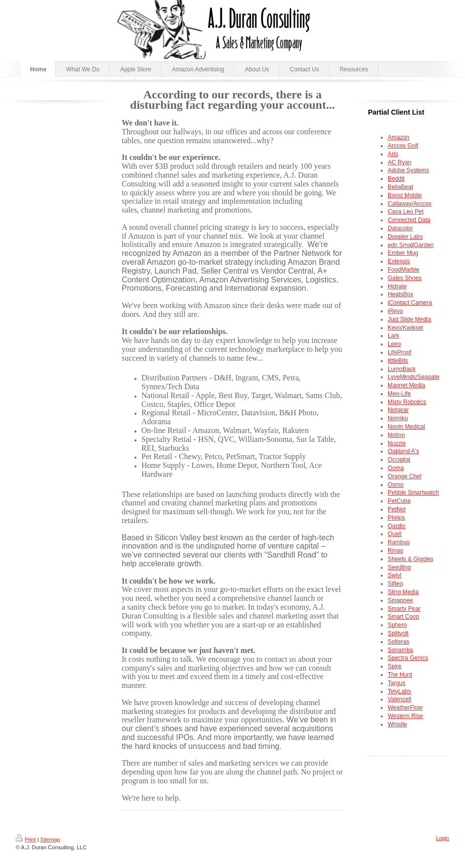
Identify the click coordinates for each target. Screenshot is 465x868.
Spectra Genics (408, 658)
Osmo (396, 485)
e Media (409, 319)
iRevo (395, 311)
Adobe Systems (408, 170)
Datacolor (400, 228)
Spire (395, 666)
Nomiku (398, 418)
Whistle (397, 724)
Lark (393, 336)
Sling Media (403, 592)
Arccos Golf (403, 146)
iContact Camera (410, 303)
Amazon (399, 137)
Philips (396, 518)
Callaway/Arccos (410, 204)
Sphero (397, 625)
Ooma (396, 468)
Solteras (399, 642)
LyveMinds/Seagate (414, 377)
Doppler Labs (405, 237)
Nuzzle (397, 443)
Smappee (400, 600)
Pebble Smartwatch (413, 493)
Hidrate (397, 286)
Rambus (399, 542)
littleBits (398, 361)
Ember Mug (403, 253)
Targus (397, 683)
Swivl (395, 575)
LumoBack (402, 369)
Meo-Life (399, 394)
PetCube (399, 501)
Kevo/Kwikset (405, 328)
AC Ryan (399, 162)
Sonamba (400, 650)
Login (443, 838)
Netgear (398, 410)
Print (26, 839)
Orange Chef (405, 476)
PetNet (397, 509)
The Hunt (400, 675)
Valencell (399, 699)
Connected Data (409, 220)
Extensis (399, 261)
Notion (396, 435)
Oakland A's (403, 451)
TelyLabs (399, 691)
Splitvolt (398, 633)
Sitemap (50, 839)
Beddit (396, 179)
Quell (395, 534)
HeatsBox (400, 294)
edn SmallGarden (411, 245)
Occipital (399, 460)
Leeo (394, 344)
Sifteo (395, 584)
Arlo (393, 154)
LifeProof (399, 352)
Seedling (399, 567)
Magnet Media (406, 385)
